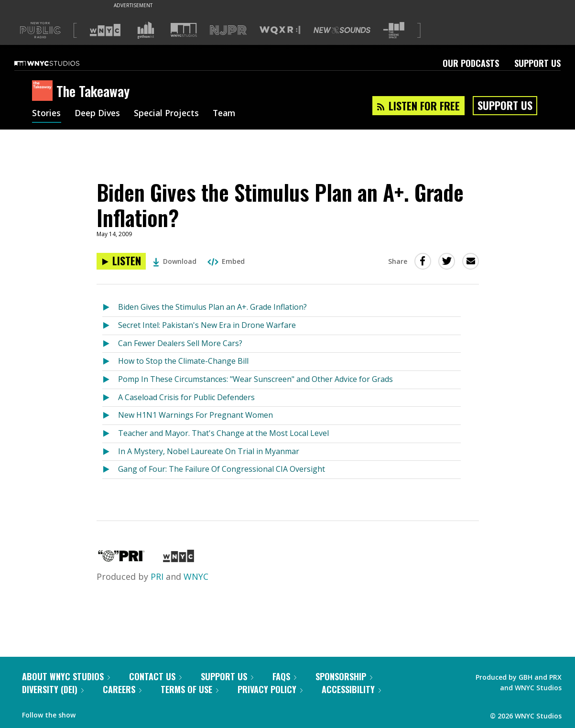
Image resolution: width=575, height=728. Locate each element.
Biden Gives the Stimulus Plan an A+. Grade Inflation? (212, 307)
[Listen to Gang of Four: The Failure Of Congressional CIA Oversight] (110, 470)
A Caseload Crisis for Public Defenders (186, 397)
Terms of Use (190, 689)
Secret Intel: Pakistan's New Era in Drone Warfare (207, 325)
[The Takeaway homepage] (44, 91)
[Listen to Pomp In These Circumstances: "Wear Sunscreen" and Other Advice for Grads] (110, 380)
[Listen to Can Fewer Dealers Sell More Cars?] (110, 344)
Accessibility (351, 689)
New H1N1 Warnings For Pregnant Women (195, 415)
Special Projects (169, 114)
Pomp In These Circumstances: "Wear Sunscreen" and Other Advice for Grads (255, 379)
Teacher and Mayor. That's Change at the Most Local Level (223, 433)
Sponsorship (344, 676)
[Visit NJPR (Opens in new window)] (228, 30)
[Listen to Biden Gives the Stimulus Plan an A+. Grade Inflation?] (121, 261)
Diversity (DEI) (53, 689)
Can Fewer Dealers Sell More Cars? (180, 343)
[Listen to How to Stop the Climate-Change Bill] (110, 362)
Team (229, 114)
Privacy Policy (270, 689)
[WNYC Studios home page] (59, 63)
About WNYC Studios (66, 676)
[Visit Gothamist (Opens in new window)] (146, 30)
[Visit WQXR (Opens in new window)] (280, 30)
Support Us (537, 63)
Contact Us (155, 676)
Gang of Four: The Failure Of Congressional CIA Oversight (222, 469)
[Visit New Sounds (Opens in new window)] (342, 30)
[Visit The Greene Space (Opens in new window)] (394, 30)
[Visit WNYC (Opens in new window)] (105, 30)
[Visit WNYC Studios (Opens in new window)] (184, 30)
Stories (47, 114)
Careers (122, 689)
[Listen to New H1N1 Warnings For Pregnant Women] (110, 416)
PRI (157, 576)
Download (175, 261)
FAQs (284, 676)
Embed (226, 261)
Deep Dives (99, 114)
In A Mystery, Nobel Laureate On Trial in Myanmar (209, 451)
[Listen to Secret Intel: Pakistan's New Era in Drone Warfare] (110, 326)
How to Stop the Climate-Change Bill (183, 361)
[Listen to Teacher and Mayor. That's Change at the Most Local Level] (110, 434)
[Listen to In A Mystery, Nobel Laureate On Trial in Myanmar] (110, 452)
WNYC (196, 576)
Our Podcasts (471, 63)
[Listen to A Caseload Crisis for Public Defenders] (110, 398)
